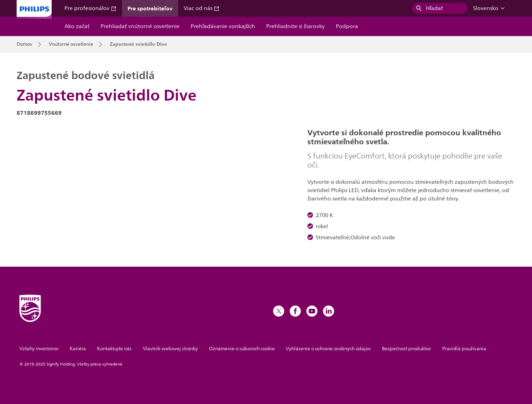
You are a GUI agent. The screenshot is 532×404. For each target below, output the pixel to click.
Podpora (347, 26)
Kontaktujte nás (114, 349)
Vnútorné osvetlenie (71, 44)
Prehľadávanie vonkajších (223, 26)
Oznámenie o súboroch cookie (242, 349)
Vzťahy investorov (39, 349)
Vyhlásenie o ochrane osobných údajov (328, 349)
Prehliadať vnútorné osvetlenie (140, 26)
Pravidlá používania (464, 349)
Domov (24, 44)
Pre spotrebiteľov (150, 8)
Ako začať (77, 26)
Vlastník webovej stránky (170, 349)
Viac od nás (202, 8)
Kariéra (78, 349)
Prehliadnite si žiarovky (295, 26)
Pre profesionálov (90, 8)
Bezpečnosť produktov (407, 349)
